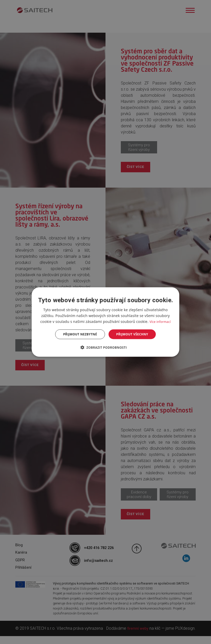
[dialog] (105, 322)
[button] (106, 347)
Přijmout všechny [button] (132, 334)
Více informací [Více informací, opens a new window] (160, 321)
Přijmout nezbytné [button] (80, 334)
